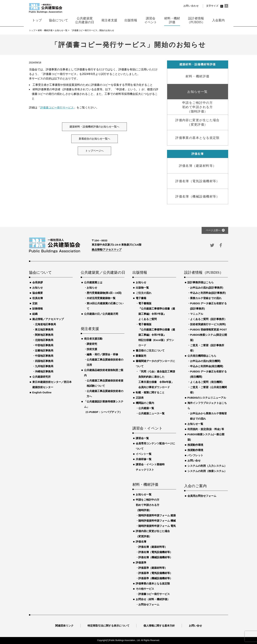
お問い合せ (194, 461)
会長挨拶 (38, 282)
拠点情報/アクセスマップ (107, 250)
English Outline (42, 392)
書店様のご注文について (150, 350)
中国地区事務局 (44, 356)
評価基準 (141, 563)
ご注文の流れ (144, 293)
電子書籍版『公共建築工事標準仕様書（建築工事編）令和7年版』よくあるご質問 (157, 311)
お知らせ (38, 288)
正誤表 (140, 398)
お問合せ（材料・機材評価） (153, 599)
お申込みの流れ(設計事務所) (207, 288)
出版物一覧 (142, 288)
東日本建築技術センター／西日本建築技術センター (52, 385)
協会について (40, 273)
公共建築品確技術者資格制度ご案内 (104, 373)
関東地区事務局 (44, 335)
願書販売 (141, 356)
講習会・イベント (148, 428)
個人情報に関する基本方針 (159, 626)
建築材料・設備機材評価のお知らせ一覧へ (94, 127)
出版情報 (140, 273)
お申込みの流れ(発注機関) (205, 361)
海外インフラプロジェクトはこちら (207, 405)
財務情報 (38, 309)
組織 (35, 314)
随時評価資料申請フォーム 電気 (157, 526)
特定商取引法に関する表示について (108, 626)
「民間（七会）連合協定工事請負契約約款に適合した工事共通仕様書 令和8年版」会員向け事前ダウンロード (157, 379)
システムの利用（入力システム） (207, 466)
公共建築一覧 (146, 408)
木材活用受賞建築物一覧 (101, 298)
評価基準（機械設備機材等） (155, 578)
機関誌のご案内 (145, 403)
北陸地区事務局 (44, 340)
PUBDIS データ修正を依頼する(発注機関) (209, 374)
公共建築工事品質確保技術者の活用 (105, 362)
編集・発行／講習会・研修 (102, 354)
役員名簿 (38, 298)
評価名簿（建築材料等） (153, 547)
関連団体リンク (64, 626)
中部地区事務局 (44, 345)
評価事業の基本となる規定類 (153, 583)
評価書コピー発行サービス (57, 108)
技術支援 (92, 349)
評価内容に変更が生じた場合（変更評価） (153, 534)
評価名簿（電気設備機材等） (155, 552)
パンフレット (195, 455)
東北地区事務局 (44, 330)
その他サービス (145, 589)
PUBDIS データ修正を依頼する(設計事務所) (209, 306)
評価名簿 (141, 542)
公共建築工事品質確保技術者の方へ (105, 394)
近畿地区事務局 (44, 350)
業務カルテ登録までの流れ (206, 298)
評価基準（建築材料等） (153, 568)
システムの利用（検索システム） (207, 471)
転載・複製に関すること (150, 392)
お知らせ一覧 (144, 494)
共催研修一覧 (144, 459)
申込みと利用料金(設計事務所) (208, 293)
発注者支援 (90, 329)
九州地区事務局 (44, 366)
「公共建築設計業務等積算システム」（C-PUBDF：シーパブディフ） (104, 407)
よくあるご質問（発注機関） (207, 382)
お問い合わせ (191, 6)
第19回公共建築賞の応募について (105, 306)
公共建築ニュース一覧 (151, 413)
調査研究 (92, 344)
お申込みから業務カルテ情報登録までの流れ (208, 416)
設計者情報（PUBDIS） (204, 273)
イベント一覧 (144, 454)
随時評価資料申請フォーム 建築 (157, 515)
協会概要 (38, 293)
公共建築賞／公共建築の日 (103, 273)
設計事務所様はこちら (201, 282)
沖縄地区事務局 (44, 371)
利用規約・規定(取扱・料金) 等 (206, 429)
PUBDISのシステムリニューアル (207, 398)
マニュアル (197, 314)
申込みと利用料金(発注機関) (207, 366)
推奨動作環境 (195, 445)
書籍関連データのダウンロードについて (155, 364)
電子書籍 (141, 298)
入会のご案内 (195, 486)
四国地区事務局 (44, 361)
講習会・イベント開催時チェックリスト (150, 467)
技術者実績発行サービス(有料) (208, 324)
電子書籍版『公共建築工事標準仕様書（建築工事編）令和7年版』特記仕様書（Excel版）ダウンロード (157, 335)
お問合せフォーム (149, 604)
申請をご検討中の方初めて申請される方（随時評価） (148, 505)
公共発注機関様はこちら (202, 356)
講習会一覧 (142, 438)
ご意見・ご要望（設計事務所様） (207, 348)
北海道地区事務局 (45, 324)
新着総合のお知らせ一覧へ (95, 139)
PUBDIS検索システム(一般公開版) (206, 437)
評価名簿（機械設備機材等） (155, 557)
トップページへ (94, 151)
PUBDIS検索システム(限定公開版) (209, 337)
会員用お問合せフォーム (202, 496)
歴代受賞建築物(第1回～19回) (104, 293)
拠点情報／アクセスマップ (48, 319)
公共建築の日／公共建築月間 (101, 314)
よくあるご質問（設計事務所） (208, 319)
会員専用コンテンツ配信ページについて (155, 446)
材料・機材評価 (145, 485)
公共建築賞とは (93, 282)
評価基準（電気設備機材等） (155, 573)
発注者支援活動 (93, 339)
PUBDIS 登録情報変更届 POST (209, 330)
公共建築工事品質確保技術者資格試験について (105, 383)
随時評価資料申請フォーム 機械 (157, 521)
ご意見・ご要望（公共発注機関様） (208, 390)
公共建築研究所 (41, 377)
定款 (35, 303)
